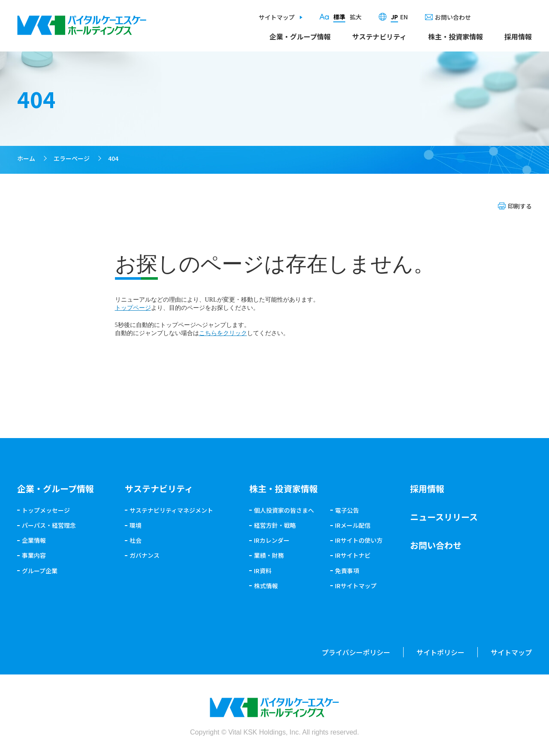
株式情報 (266, 586)
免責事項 (347, 571)
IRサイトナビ (353, 555)
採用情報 (518, 36)
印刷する (520, 206)
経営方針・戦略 (275, 525)
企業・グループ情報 (300, 36)
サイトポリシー (440, 652)
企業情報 (34, 540)
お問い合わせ (453, 17)
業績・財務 (269, 555)
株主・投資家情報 (455, 36)
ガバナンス (145, 555)
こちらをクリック (223, 333)
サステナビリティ (379, 36)
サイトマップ (277, 17)
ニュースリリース (444, 517)
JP (394, 17)
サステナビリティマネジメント (171, 510)
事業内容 (34, 555)
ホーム (26, 158)
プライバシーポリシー (356, 652)
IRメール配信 (353, 525)
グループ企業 (40, 571)
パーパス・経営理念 (49, 525)
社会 (136, 540)
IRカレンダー (272, 540)
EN (404, 17)
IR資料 (263, 571)
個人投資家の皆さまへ (284, 510)
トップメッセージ (46, 510)
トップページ (133, 308)
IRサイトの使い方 (359, 540)
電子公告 (347, 510)
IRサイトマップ (356, 586)
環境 (136, 525)
